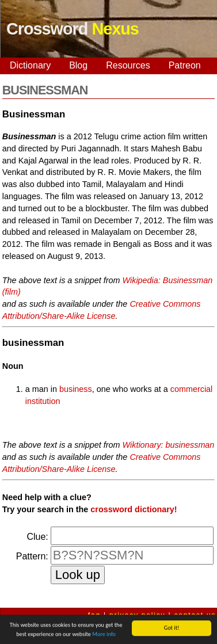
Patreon (185, 65)
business (76, 389)
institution (43, 401)
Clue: (37, 537)
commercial (192, 389)
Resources (128, 65)
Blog (78, 65)
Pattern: (32, 556)
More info (104, 635)
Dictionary (30, 65)
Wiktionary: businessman (169, 445)
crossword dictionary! (134, 509)
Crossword (73, 29)
